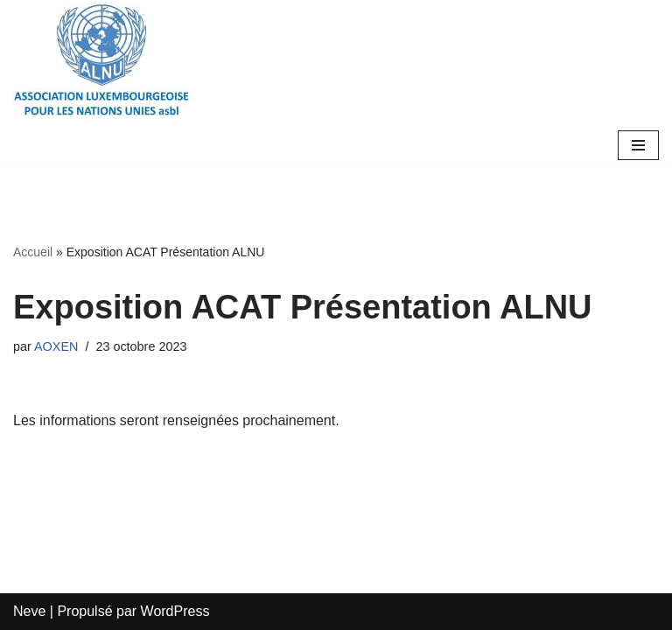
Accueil (33, 252)
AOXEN (56, 346)
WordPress (175, 611)
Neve (29, 611)
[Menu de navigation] (638, 145)
